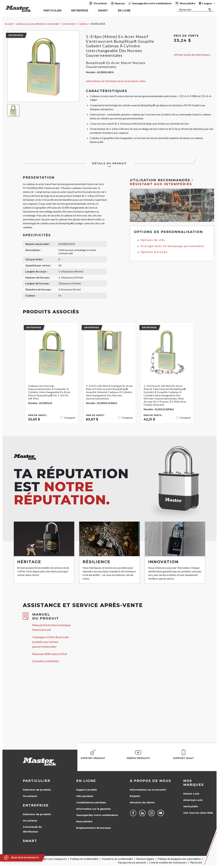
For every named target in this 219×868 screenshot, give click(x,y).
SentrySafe (191, 806)
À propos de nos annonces (132, 863)
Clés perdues (85, 796)
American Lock (193, 800)
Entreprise (36, 805)
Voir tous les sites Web (198, 813)
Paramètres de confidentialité (117, 859)
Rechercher (185, 10)
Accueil (9, 24)
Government (69, 24)
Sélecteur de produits (37, 790)
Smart (30, 841)
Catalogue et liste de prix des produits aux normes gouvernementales (51, 642)
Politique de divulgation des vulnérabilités (179, 859)
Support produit (87, 790)
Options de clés (153, 240)
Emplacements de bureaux (94, 828)
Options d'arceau (154, 252)
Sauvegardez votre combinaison (97, 815)
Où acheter (30, 796)
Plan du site (196, 863)
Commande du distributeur (32, 829)
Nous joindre (84, 822)
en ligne (86, 781)
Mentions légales (145, 859)
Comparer (70, 418)
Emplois (135, 796)
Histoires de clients (142, 803)
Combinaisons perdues (91, 803)
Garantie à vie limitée (46, 661)
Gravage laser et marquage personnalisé (172, 246)
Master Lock (191, 794)
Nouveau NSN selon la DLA (50, 654)
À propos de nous (150, 781)
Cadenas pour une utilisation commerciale (37, 24)
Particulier (37, 781)
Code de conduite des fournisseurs (168, 863)
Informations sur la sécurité (148, 790)
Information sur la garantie (93, 809)
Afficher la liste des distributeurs (192, 55)
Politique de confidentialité (84, 859)
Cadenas (83, 24)
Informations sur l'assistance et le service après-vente (116, 81)
